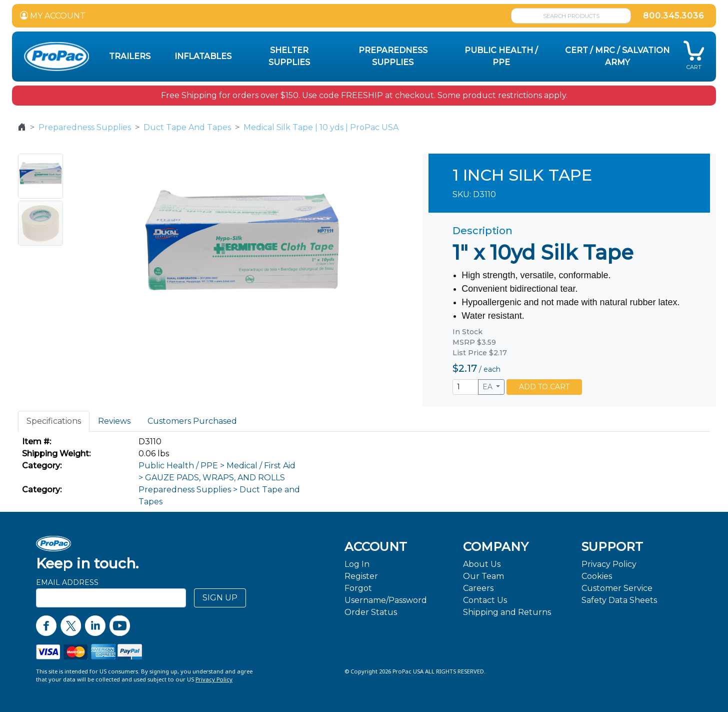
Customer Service (617, 588)
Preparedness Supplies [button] (393, 56)
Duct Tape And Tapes (187, 127)
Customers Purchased (192, 421)
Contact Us (485, 600)
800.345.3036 (673, 16)
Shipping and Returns (507, 612)
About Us (482, 564)
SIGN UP (220, 598)
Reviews (114, 421)
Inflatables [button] (203, 56)
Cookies (597, 576)
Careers (478, 588)
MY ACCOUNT (53, 16)
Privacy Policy (609, 564)
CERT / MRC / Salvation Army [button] (617, 56)
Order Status (371, 612)
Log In (357, 564)
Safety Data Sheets (619, 600)
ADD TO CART (544, 387)
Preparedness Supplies (85, 127)
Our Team (483, 576)
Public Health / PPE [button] (501, 56)
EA (488, 387)
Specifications (54, 421)
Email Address (67, 582)
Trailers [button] (130, 56)
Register (361, 576)
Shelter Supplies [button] (289, 56)
